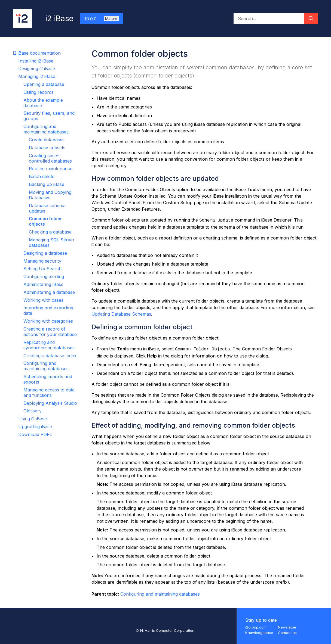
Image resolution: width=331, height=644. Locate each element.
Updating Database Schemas (121, 314)
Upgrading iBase (35, 427)
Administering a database (49, 292)
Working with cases (43, 300)
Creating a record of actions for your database (50, 332)
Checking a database (50, 232)
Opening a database (44, 84)
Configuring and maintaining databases (46, 129)
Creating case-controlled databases (50, 158)
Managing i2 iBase (37, 76)
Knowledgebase (259, 633)
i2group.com (256, 627)
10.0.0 (102, 19)
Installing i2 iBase (36, 61)
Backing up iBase (47, 184)
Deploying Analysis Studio (50, 403)
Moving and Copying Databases (50, 195)
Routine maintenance (51, 169)
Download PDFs (35, 434)
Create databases (47, 140)
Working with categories (48, 321)
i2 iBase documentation (37, 53)
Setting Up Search (42, 269)
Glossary (33, 411)
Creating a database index (50, 356)
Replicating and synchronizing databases (49, 345)
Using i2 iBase (33, 419)
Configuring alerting (44, 276)
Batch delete (42, 176)
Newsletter (287, 627)
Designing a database (45, 253)
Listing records (39, 92)
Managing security (42, 261)
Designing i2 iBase (37, 69)
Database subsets (47, 148)
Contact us (287, 633)
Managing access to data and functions (49, 393)
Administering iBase (43, 284)
